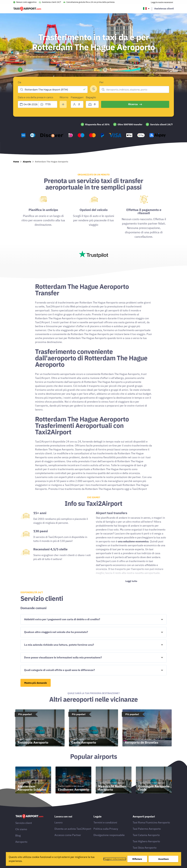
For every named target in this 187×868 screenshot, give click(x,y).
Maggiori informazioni (115, 859)
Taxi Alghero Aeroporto (146, 841)
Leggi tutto (131, 581)
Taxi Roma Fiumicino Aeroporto (151, 822)
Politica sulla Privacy (106, 829)
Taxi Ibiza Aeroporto (145, 848)
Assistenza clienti (164, 8)
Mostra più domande (36, 683)
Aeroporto (21, 842)
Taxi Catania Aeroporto (146, 835)
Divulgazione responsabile (109, 835)
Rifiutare (137, 859)
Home (16, 162)
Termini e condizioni (105, 822)
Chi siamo (21, 829)
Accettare (163, 859)
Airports (27, 162)
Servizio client (24, 823)
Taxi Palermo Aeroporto (147, 829)
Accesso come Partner (68, 835)
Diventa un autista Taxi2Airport (73, 829)
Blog (18, 835)
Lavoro (59, 822)
